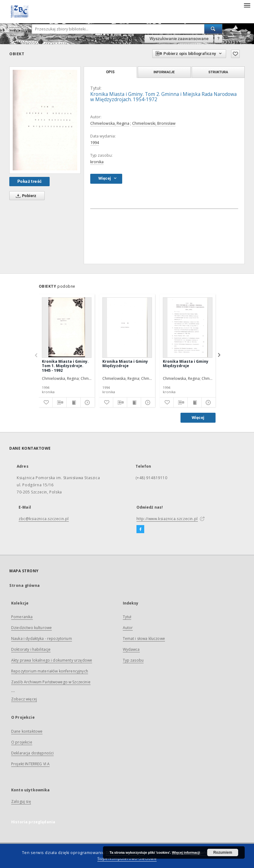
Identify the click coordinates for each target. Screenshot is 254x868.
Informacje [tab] (164, 72)
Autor (128, 628)
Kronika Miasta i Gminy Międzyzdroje (125, 364)
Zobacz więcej (24, 699)
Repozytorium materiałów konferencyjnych (50, 671)
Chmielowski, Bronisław (154, 123)
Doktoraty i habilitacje (31, 649)
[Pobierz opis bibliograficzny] (60, 403)
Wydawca (131, 649)
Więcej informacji (186, 852)
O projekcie (22, 742)
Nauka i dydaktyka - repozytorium (42, 639)
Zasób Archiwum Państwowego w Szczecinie (51, 682)
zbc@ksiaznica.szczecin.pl (44, 519)
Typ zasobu (133, 660)
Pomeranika (22, 617)
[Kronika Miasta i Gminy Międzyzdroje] (127, 327)
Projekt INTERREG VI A (30, 764)
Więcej (198, 418)
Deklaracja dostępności (32, 753)
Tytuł (127, 617)
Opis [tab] (110, 72)
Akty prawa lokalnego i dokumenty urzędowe (52, 660)
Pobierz (25, 196)
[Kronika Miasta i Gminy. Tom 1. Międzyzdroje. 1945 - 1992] (67, 327)
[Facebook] (140, 529)
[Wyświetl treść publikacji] (74, 403)
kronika (97, 162)
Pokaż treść (29, 181)
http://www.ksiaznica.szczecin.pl (167, 519)
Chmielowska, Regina (110, 123)
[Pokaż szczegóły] (87, 403)
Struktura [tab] (218, 72)
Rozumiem (223, 852)
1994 (95, 143)
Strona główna (25, 585)
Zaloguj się (21, 801)
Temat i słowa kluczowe (144, 639)
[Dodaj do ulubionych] (235, 54)
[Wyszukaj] (213, 29)
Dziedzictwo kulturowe (31, 628)
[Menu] (247, 5)
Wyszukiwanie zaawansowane (179, 38)
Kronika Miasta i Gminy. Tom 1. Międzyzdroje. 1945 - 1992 (65, 366)
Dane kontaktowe (27, 731)
